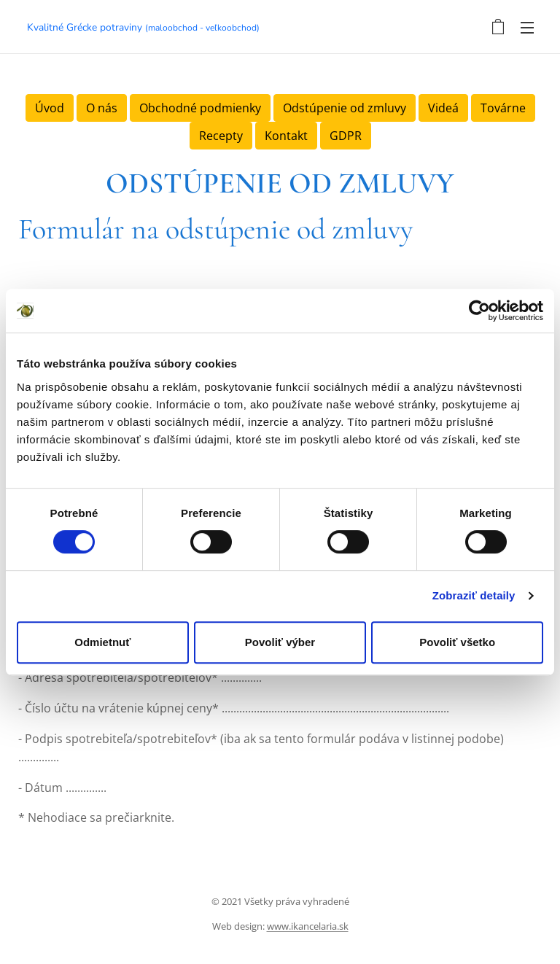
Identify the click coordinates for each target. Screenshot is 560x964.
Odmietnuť (102, 642)
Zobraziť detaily (474, 595)
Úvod (50, 108)
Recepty (221, 136)
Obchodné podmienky (200, 108)
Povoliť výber (280, 642)
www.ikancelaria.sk (308, 926)
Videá (443, 108)
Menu (527, 28)
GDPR (346, 136)
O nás (102, 108)
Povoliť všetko (457, 642)
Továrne (503, 108)
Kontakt (286, 136)
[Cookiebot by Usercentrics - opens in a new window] (479, 311)
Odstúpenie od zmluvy (345, 108)
